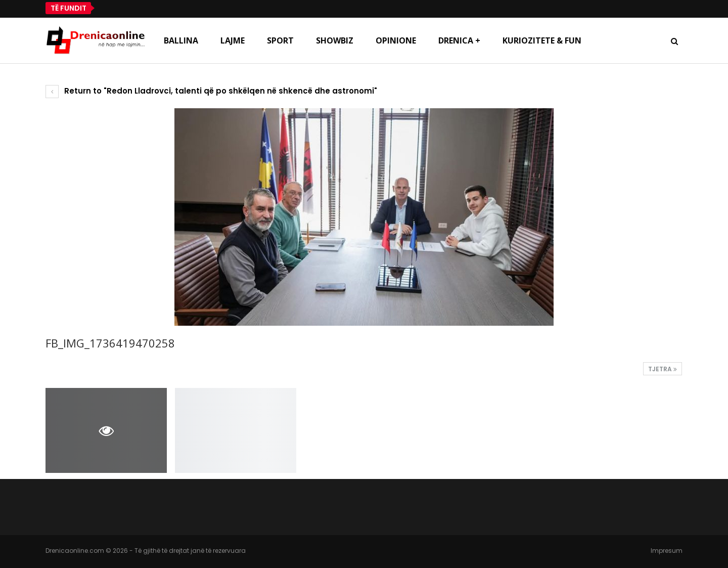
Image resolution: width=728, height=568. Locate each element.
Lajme (233, 40)
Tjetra (663, 369)
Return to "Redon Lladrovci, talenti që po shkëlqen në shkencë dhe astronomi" (211, 91)
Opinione (396, 40)
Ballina (181, 40)
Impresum (667, 551)
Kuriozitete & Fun (542, 40)
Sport (280, 40)
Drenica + (459, 40)
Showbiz (335, 40)
